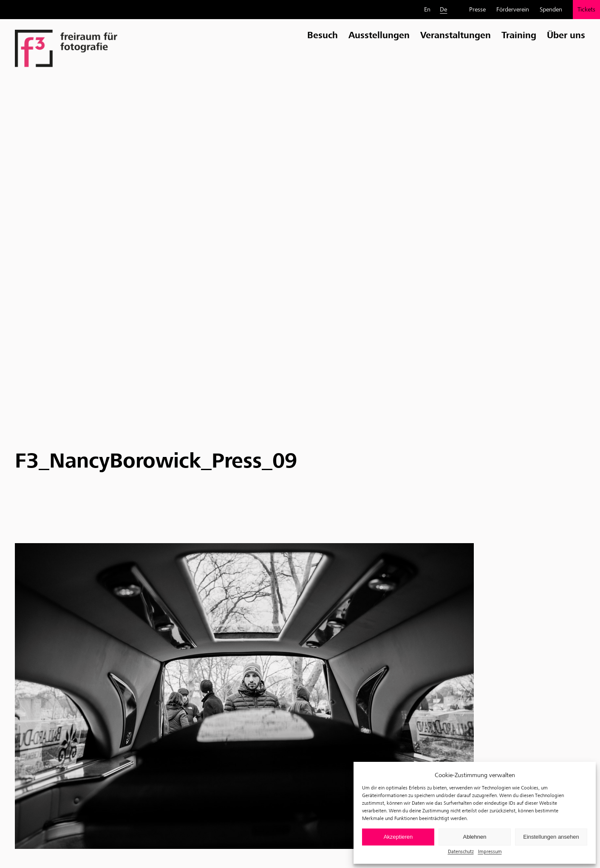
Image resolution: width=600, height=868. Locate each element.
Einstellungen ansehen (551, 837)
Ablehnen (475, 837)
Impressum (490, 851)
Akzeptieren (398, 837)
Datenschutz (461, 851)
